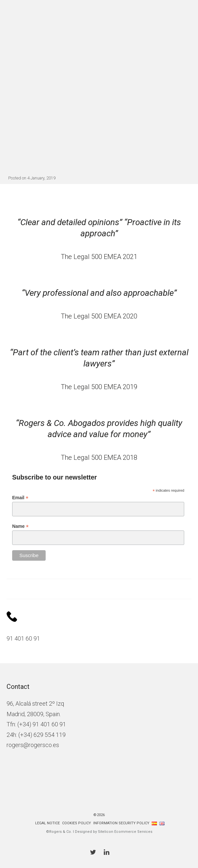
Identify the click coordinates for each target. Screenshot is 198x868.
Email (20, 498)
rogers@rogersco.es (33, 745)
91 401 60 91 (23, 638)
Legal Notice (47, 823)
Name (20, 526)
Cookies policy (77, 823)
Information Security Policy (121, 823)
